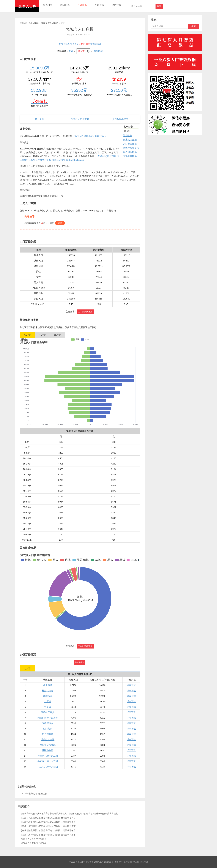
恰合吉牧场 (48, 734)
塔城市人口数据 (80, 29)
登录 (60, 223)
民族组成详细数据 (85, 646)
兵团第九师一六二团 (48, 756)
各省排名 (48, 5)
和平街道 (48, 685)
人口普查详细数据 (85, 312)
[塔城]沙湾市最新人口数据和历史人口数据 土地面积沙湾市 (48, 826)
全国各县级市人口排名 (49, 23)
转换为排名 (80, 662)
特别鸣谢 (144, 862)
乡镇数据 (98, 51)
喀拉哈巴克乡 (48, 712)
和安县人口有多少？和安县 (34, 843)
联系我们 (127, 862)
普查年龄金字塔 (131, 148)
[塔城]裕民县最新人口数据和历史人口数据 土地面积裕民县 (48, 818)
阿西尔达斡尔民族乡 (48, 718)
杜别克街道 (48, 691)
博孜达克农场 (48, 739)
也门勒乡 (48, 729)
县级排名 (82, 5)
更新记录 (136, 862)
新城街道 (48, 696)
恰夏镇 (48, 707)
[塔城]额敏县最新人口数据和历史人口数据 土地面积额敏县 (48, 830)
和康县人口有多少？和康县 (34, 839)
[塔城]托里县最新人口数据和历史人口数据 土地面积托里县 (48, 822)
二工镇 (48, 701)
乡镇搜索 (99, 5)
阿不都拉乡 (48, 723)
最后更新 (110, 862)
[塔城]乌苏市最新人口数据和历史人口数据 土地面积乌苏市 (48, 835)
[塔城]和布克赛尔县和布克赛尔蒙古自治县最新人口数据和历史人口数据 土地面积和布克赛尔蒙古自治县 (69, 814)
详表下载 (131, 685)
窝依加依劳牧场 (48, 745)
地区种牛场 (48, 750)
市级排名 (65, 5)
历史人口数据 (130, 140)
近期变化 (128, 135)
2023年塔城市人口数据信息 (34, 794)
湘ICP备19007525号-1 (96, 862)
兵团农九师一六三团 (48, 761)
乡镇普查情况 (130, 156)
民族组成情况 (130, 152)
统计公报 (116, 5)
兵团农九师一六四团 (48, 767)
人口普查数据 (130, 144)
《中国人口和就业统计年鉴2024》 (90, 136)
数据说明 (118, 862)
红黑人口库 (27, 6)
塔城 (71, 51)
